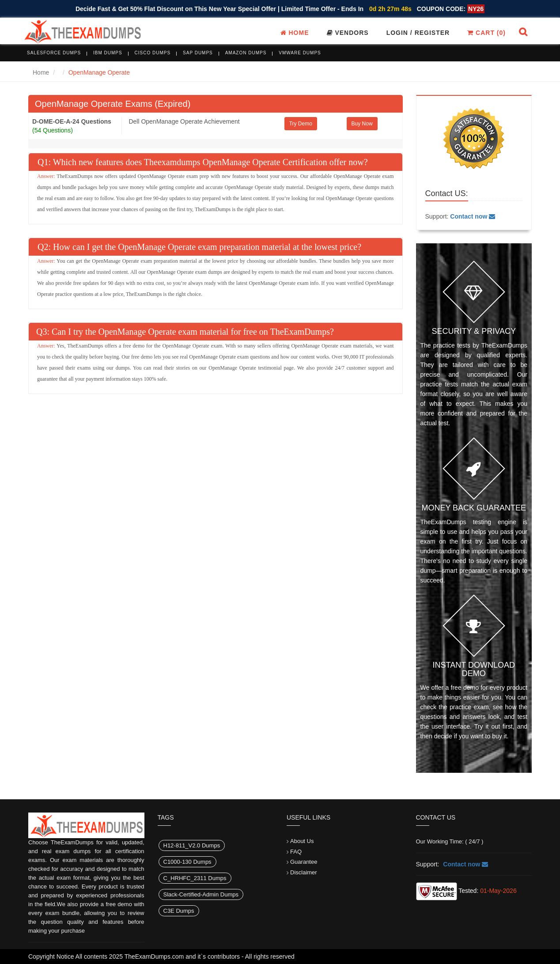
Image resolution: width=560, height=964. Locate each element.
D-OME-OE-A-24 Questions (72, 121)
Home (295, 33)
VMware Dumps (300, 53)
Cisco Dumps (153, 53)
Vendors (348, 33)
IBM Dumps (108, 53)
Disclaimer (304, 872)
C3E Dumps (179, 911)
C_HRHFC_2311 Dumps (195, 878)
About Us (302, 841)
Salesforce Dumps (54, 53)
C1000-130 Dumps (187, 862)
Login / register (418, 33)
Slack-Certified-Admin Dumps (201, 894)
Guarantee (304, 862)
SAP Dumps (198, 53)
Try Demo (301, 124)
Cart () (486, 33)
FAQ (296, 852)
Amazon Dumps (246, 53)
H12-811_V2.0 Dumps (192, 845)
